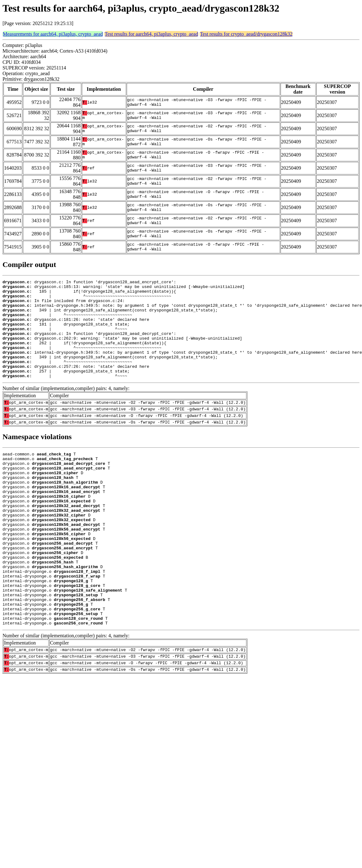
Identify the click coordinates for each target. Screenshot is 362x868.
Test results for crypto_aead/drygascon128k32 (246, 34)
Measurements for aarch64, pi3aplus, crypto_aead (53, 34)
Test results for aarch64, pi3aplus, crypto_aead (151, 34)
